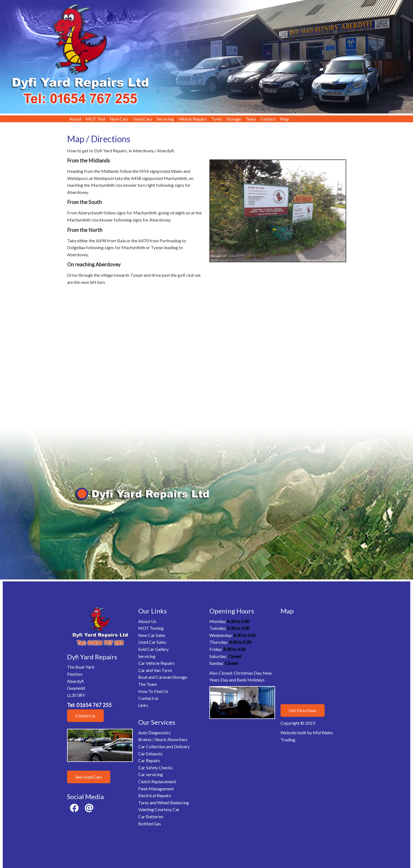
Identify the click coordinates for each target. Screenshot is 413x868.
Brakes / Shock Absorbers (163, 739)
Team (251, 119)
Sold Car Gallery (153, 649)
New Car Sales (152, 635)
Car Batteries (151, 816)
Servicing (165, 119)
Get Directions (303, 710)
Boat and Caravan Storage (163, 677)
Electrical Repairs (155, 795)
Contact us (85, 716)
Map (285, 119)
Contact (268, 119)
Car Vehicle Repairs (156, 663)
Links (143, 705)
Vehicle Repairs (193, 119)
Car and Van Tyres (155, 670)
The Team (148, 684)
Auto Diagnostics (154, 732)
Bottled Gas (150, 824)
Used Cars (142, 119)
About (75, 119)
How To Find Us (153, 691)
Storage (234, 119)
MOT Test (96, 119)
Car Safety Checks (155, 767)
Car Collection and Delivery (164, 746)
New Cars (119, 119)
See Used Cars (89, 777)
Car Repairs (149, 760)
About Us (147, 621)
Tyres (217, 119)
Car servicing (151, 774)
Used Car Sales (152, 642)
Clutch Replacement (157, 781)
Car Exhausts (150, 754)
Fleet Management (156, 789)
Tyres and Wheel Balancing (164, 803)
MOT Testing (151, 628)
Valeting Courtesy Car (159, 809)
